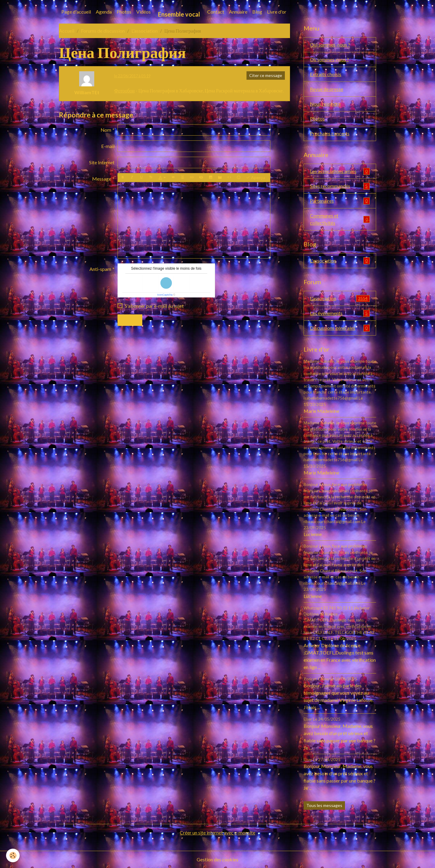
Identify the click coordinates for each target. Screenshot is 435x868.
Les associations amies (340, 171)
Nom (106, 130)
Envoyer (130, 320)
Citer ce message (266, 75)
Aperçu (255, 178)
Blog (257, 12)
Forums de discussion (103, 31)
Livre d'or (277, 12)
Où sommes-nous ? (329, 59)
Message (102, 179)
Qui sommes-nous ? (330, 45)
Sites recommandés (340, 186)
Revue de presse (327, 89)
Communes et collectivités (340, 219)
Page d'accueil (76, 12)
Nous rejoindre (325, 104)
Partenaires (340, 201)
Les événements (340, 313)
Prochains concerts (330, 133)
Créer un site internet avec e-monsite (217, 833)
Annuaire (238, 12)
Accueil (67, 31)
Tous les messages (324, 805)
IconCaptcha (165, 295)
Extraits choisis (326, 74)
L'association (145, 31)
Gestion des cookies (217, 859)
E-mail (108, 146)
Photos (124, 12)
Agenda (104, 12)
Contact (216, 12)
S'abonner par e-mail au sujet (154, 306)
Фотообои (124, 90)
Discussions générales (340, 328)
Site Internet (102, 162)
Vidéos (143, 12)
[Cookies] (13, 855)
